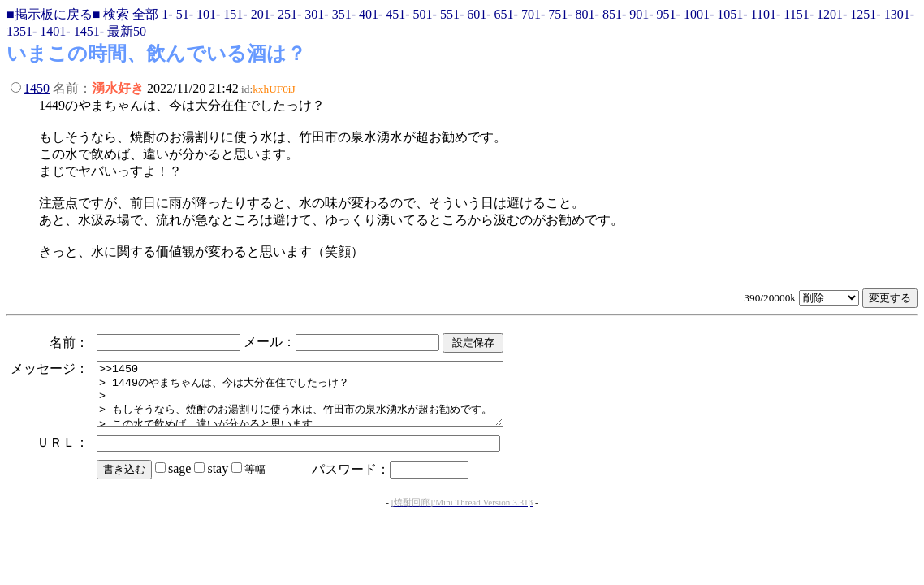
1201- (832, 14)
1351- (22, 31)
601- (479, 14)
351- (344, 14)
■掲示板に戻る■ (53, 14)
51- (185, 14)
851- (614, 14)
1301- (899, 14)
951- (669, 14)
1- (167, 14)
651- (506, 14)
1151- (799, 14)
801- (587, 14)
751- (560, 14)
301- (316, 14)
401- (371, 14)
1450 (37, 88)
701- (533, 14)
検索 (116, 14)
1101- (766, 14)
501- (425, 14)
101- (208, 14)
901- (641, 14)
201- (263, 14)
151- (235, 14)
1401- (55, 31)
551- (452, 14)
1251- (865, 14)
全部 (145, 14)
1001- (699, 14)
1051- (732, 14)
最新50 (127, 31)
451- (397, 14)
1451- (89, 31)
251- (289, 14)
